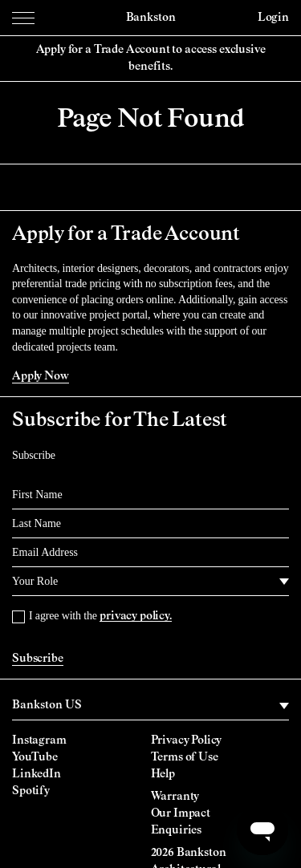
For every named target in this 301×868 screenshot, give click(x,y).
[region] (150, 706)
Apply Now (41, 376)
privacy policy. (136, 616)
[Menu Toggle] (23, 18)
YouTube (35, 757)
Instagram (39, 740)
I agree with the (100, 616)
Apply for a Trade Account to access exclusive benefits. (151, 58)
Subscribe (38, 659)
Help (163, 774)
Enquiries (177, 830)
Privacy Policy (187, 740)
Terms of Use (185, 757)
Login (273, 18)
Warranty (175, 797)
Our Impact (181, 813)
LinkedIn (37, 774)
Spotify (31, 791)
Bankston (151, 18)
